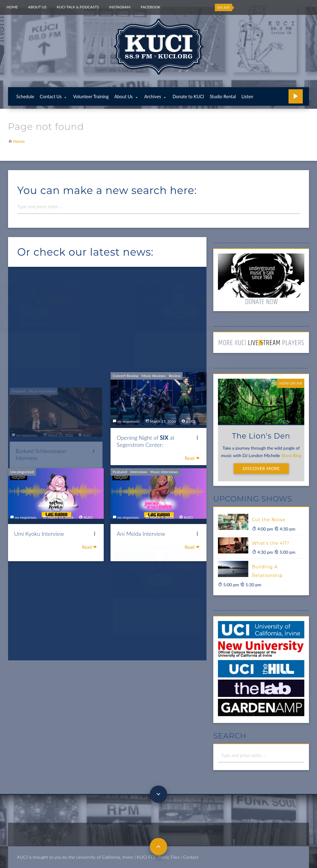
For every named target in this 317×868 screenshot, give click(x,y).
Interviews (140, 492)
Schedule (25, 97)
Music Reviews (154, 363)
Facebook (150, 7)
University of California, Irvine (105, 857)
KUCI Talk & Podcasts (78, 7)
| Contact (190, 857)
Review (174, 363)
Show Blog (291, 455)
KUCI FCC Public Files (158, 857)
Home (12, 7)
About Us (37, 7)
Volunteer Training (91, 97)
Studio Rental (223, 97)
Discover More (261, 468)
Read (191, 443)
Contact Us (51, 97)
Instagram (120, 7)
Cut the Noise (269, 520)
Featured (122, 492)
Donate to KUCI (188, 97)
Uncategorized (37, 473)
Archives (153, 97)
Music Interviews (164, 492)
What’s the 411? (271, 543)
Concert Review (127, 363)
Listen (247, 97)
